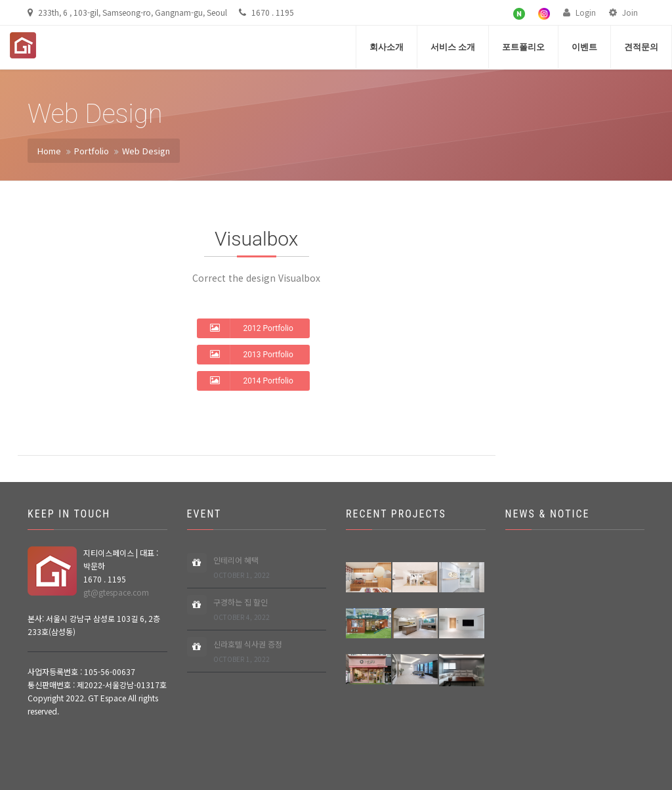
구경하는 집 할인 (241, 610)
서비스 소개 (453, 47)
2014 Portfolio (252, 380)
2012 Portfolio (252, 328)
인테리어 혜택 (241, 568)
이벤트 (584, 47)
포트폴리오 (523, 47)
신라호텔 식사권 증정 (248, 652)
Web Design (146, 151)
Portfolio (92, 151)
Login (579, 12)
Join (623, 12)
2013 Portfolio (252, 354)
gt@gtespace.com (116, 592)
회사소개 (387, 47)
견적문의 (641, 47)
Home (49, 151)
